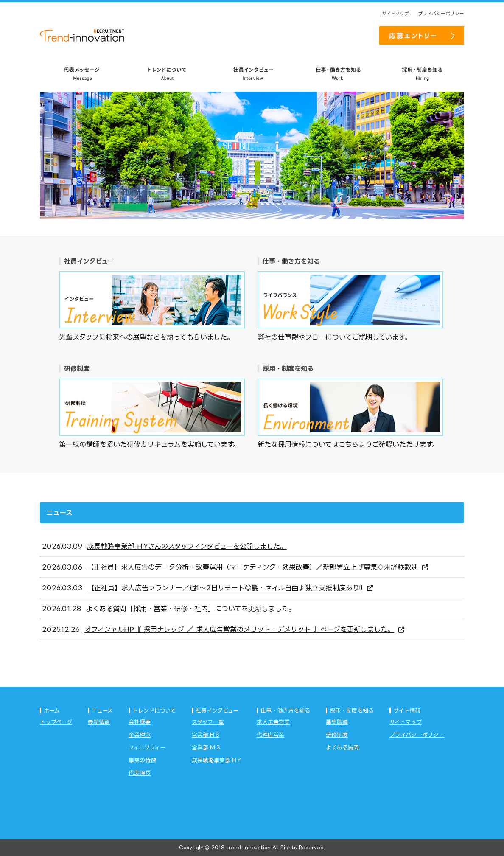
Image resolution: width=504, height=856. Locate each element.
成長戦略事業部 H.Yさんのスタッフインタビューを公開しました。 (187, 546)
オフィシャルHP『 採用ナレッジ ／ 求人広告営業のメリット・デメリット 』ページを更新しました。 (244, 629)
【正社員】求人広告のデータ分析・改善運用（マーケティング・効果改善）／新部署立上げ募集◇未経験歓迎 (258, 567)
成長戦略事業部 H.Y (216, 760)
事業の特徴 (142, 760)
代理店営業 (270, 735)
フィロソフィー (147, 747)
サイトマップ (395, 14)
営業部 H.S (206, 735)
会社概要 (140, 722)
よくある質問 (342, 747)
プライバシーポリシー (441, 14)
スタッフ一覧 (208, 722)
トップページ (56, 722)
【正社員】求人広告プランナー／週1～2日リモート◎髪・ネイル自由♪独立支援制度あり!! (230, 588)
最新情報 (99, 722)
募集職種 (337, 722)
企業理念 (140, 735)
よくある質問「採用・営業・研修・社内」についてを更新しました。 (190, 609)
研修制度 (337, 735)
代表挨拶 (140, 773)
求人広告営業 (273, 722)
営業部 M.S (206, 747)
